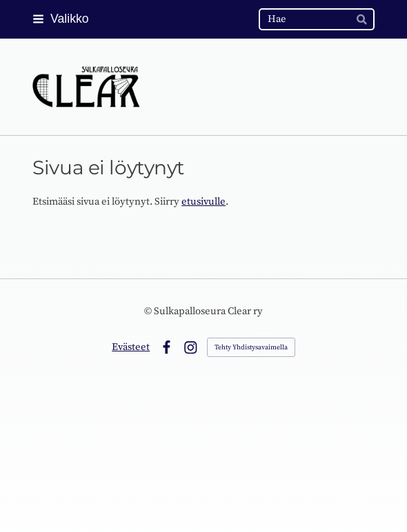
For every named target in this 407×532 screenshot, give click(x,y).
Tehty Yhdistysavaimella (251, 347)
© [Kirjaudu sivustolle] (149, 311)
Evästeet (131, 347)
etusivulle (203, 202)
